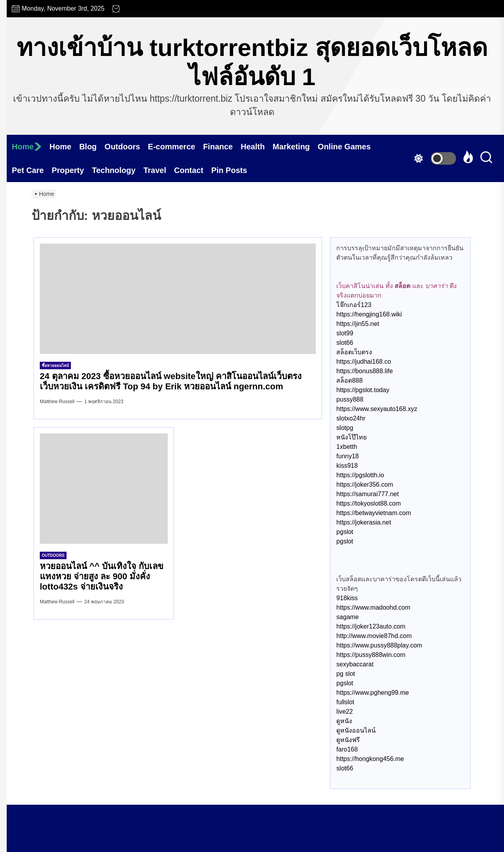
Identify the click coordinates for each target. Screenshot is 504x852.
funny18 (347, 456)
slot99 (345, 333)
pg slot (346, 674)
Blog (88, 147)
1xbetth (346, 447)
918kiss (347, 598)
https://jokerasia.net (364, 522)
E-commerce (172, 147)
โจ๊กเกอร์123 (354, 305)
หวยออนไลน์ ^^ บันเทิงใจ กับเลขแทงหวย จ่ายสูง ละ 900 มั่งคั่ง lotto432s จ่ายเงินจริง (102, 577)
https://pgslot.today (363, 390)
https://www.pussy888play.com (379, 645)
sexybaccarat (355, 664)
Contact (189, 170)
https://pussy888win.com (371, 655)
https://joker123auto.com (371, 626)
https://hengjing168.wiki (369, 314)
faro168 (347, 749)
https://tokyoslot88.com (369, 503)
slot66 (345, 343)
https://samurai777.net (367, 494)
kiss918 (347, 466)
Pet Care (28, 170)
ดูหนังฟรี (348, 740)
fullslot (345, 702)
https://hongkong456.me (370, 759)
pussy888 (350, 399)
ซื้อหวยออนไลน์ (55, 366)
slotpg (345, 428)
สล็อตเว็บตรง (354, 352)
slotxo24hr (351, 418)
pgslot (345, 532)
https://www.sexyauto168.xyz (377, 409)
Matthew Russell (57, 402)
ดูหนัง (344, 721)
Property (68, 170)
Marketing (291, 147)
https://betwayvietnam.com (373, 513)
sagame (347, 617)
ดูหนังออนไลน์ (356, 730)
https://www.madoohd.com (373, 607)
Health (253, 147)
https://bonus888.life (364, 371)
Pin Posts (229, 170)
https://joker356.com (365, 485)
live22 (345, 712)
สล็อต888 (349, 380)
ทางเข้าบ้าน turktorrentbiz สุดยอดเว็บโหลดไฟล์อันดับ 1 (252, 62)
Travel (155, 170)
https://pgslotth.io (360, 475)
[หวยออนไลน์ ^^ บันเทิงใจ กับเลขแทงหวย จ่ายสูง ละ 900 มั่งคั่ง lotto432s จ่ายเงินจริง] (104, 489)
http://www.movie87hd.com (374, 636)
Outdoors (122, 147)
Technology (114, 170)
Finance (218, 147)
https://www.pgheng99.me (372, 693)
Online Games (344, 147)
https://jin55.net (358, 324)
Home (27, 147)
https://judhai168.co (364, 362)
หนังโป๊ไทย (351, 437)
